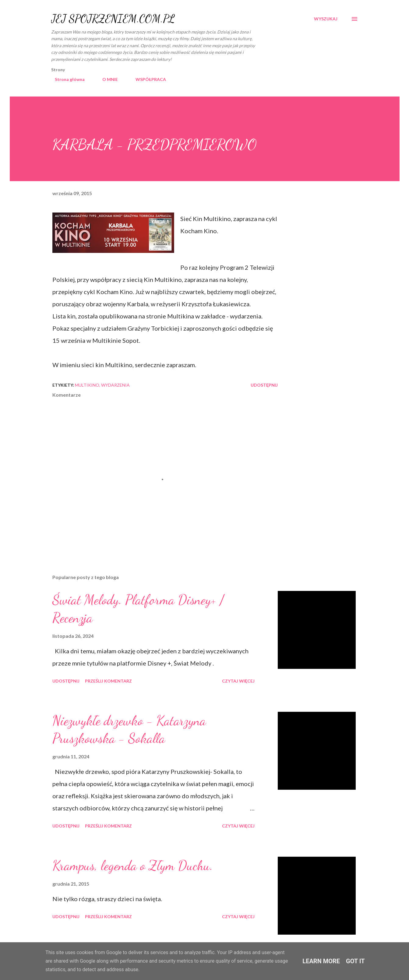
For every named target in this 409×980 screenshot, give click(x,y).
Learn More (321, 961)
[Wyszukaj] (326, 19)
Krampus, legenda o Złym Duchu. (133, 866)
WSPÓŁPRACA (147, 79)
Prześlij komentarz (108, 681)
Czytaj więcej (238, 681)
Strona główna (66, 79)
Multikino (87, 385)
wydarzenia (115, 385)
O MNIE (106, 79)
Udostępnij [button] (264, 385)
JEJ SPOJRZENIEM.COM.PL (113, 19)
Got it (355, 961)
